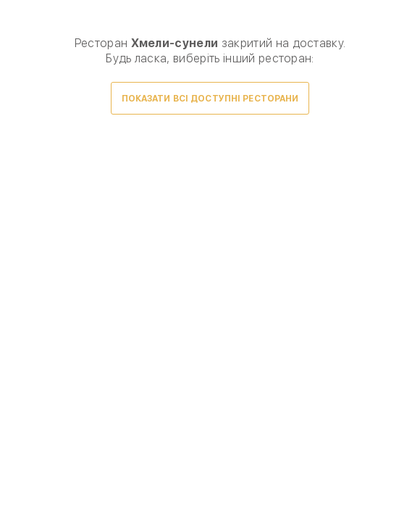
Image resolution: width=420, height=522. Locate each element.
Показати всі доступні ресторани (210, 99)
